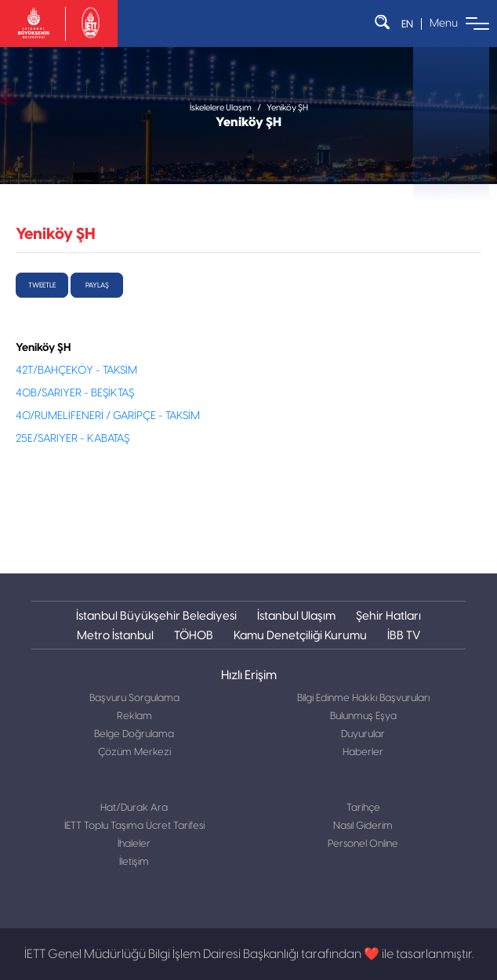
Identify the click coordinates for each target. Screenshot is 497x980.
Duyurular (363, 734)
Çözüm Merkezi (134, 752)
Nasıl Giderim (363, 826)
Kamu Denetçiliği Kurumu (300, 635)
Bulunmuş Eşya (363, 716)
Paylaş (97, 285)
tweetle (42, 285)
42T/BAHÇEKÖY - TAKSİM (76, 371)
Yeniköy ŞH (287, 108)
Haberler (363, 752)
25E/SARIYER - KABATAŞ (73, 439)
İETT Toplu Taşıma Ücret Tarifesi (134, 826)
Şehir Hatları (388, 615)
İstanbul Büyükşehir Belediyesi (156, 615)
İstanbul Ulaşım (296, 615)
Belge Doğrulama (134, 734)
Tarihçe (363, 808)
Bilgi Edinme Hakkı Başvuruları (363, 698)
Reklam (134, 716)
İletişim (134, 862)
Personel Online (363, 844)
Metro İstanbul (115, 635)
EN (407, 24)
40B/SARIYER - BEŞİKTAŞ (75, 393)
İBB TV (404, 635)
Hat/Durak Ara (134, 808)
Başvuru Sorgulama (134, 698)
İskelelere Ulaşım (221, 108)
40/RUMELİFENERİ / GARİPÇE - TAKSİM (108, 416)
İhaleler (134, 844)
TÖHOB (194, 635)
